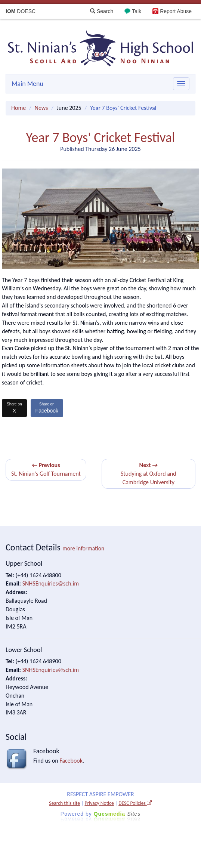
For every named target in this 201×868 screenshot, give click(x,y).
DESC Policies (135, 803)
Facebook (47, 408)
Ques (117, 814)
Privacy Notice (99, 803)
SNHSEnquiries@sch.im (51, 583)
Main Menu (27, 84)
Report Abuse (176, 11)
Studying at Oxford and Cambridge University (149, 474)
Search (102, 11)
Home (18, 108)
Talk (137, 11)
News (41, 108)
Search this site (64, 803)
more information (83, 548)
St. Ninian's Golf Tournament (46, 469)
